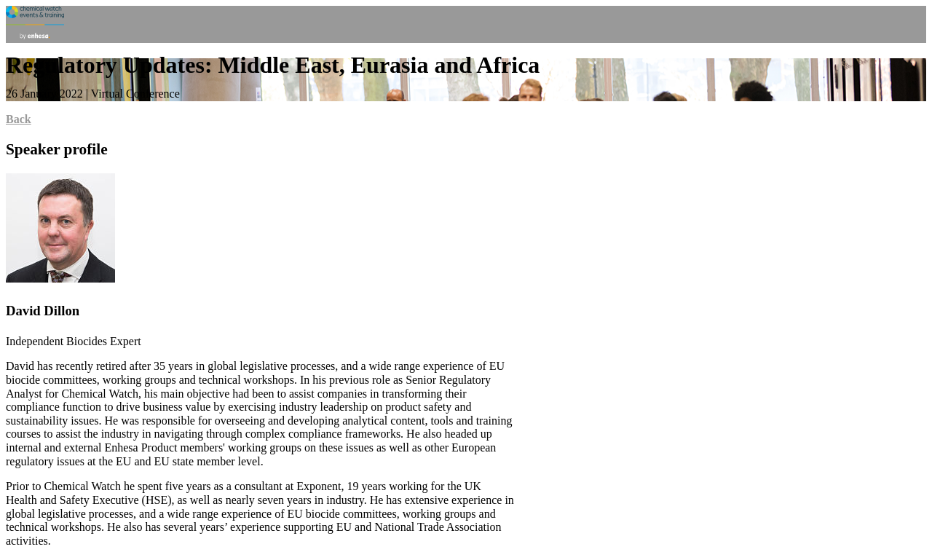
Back (19, 119)
